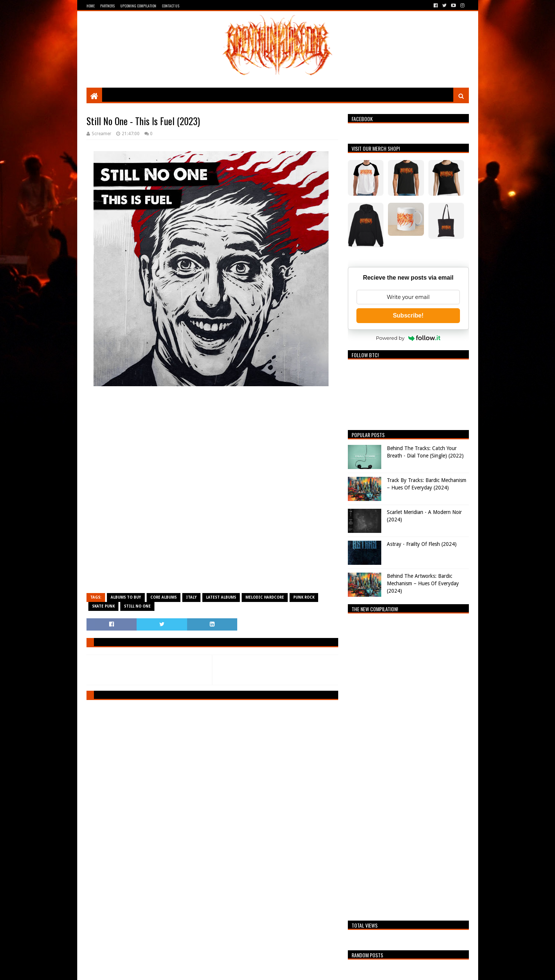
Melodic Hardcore (265, 597)
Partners (107, 6)
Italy (191, 597)
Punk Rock (304, 597)
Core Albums (164, 597)
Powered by (408, 338)
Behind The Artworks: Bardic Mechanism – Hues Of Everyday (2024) (423, 583)
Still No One (137, 606)
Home (91, 6)
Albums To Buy (126, 597)
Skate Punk (103, 606)
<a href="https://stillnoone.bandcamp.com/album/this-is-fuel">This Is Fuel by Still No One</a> (212, 496)
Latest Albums (221, 597)
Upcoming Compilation (138, 6)
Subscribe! (408, 315)
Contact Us (171, 6)
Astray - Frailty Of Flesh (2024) (422, 544)
